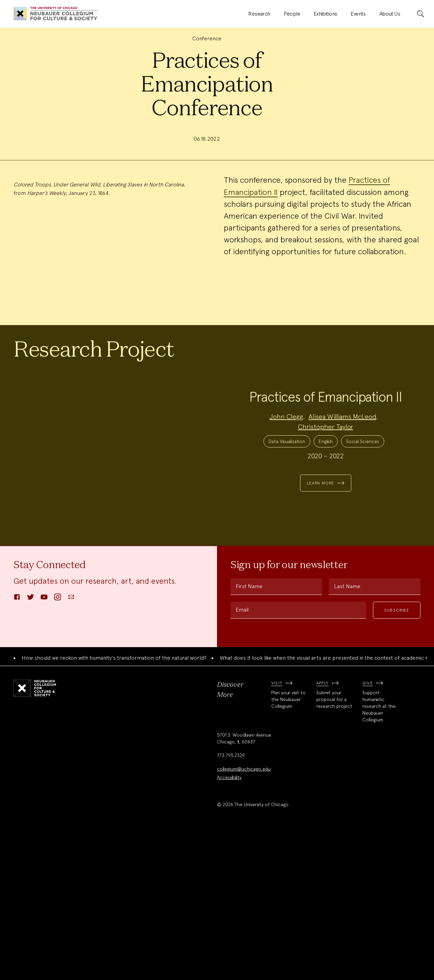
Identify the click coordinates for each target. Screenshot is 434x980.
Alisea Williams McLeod (342, 511)
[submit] (420, 14)
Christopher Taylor (326, 521)
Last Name (347, 731)
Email (242, 754)
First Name (249, 731)
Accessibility (229, 922)
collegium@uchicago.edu (244, 914)
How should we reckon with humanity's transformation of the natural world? (114, 803)
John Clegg (286, 511)
